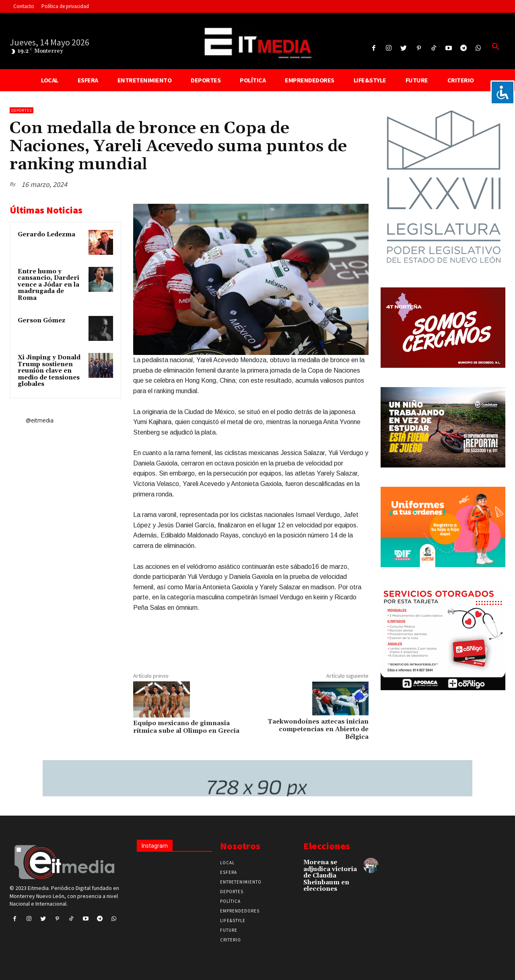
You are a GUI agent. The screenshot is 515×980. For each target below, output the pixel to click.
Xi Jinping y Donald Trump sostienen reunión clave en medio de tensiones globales (49, 371)
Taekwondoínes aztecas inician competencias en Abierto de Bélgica (318, 729)
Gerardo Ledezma (46, 235)
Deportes (22, 110)
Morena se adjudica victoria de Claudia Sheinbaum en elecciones (330, 876)
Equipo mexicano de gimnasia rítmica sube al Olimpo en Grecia (186, 727)
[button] (496, 47)
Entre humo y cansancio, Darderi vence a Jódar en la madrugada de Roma (48, 285)
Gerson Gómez (41, 321)
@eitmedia (40, 420)
